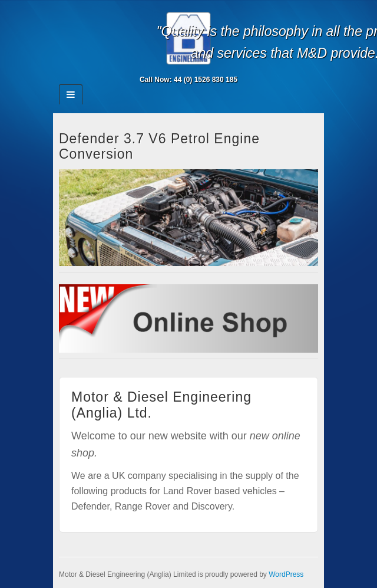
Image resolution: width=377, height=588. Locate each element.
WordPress (286, 574)
